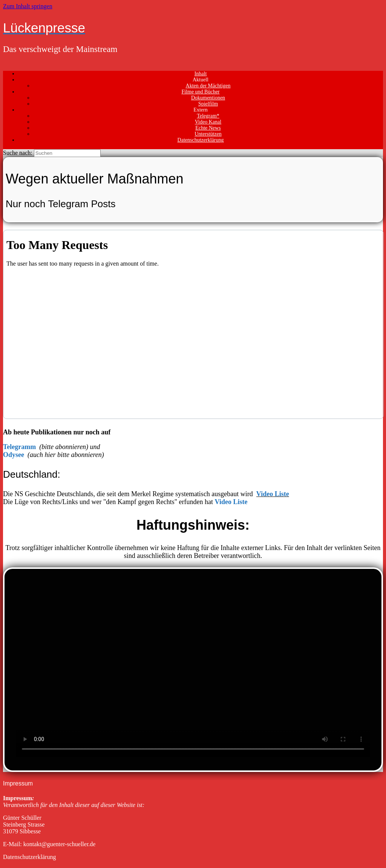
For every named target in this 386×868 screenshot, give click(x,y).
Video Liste (273, 494)
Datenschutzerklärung (201, 140)
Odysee (14, 455)
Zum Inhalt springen (28, 6)
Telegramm (20, 447)
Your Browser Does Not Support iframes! (193, 324)
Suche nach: (18, 153)
